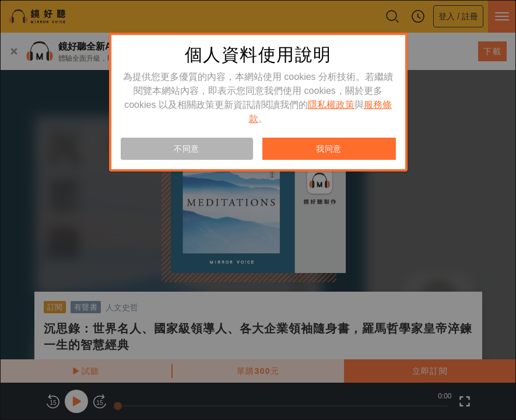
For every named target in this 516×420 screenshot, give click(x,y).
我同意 (329, 149)
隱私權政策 (331, 105)
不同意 (187, 149)
